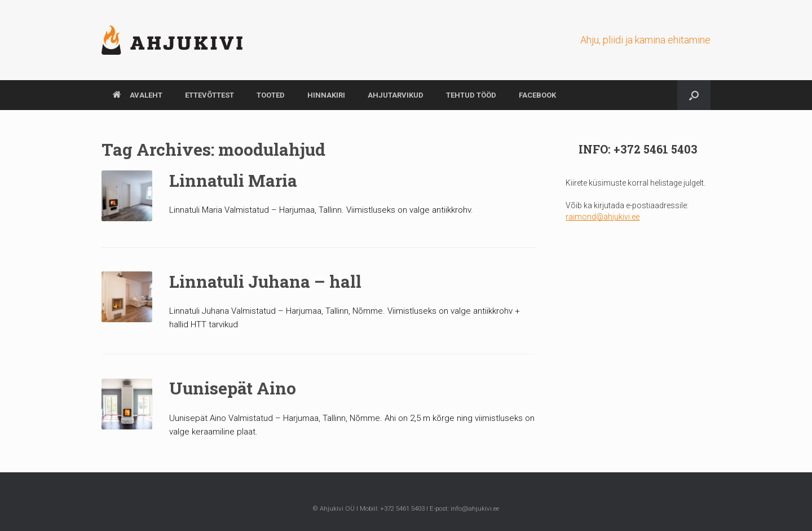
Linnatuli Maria (233, 180)
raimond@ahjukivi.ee (603, 217)
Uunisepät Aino (233, 388)
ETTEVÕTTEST (209, 95)
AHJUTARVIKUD (396, 95)
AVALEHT (138, 95)
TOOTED (271, 95)
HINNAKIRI (326, 95)
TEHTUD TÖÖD (471, 95)
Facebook (537, 95)
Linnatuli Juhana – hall (265, 281)
